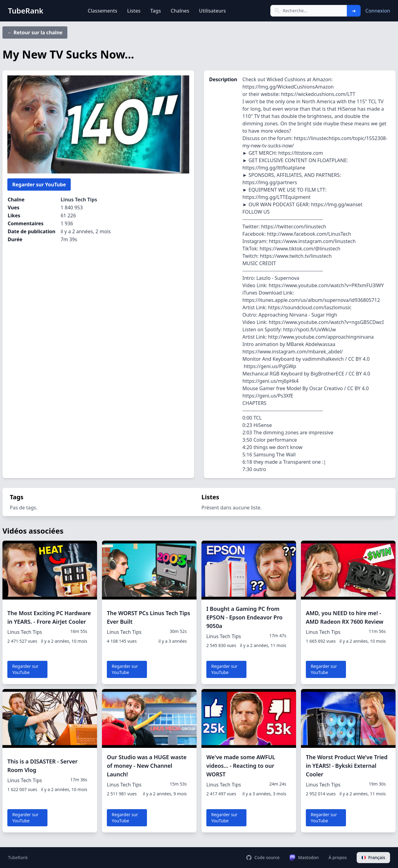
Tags (156, 11)
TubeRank (18, 857)
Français (373, 857)
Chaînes (180, 11)
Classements (102, 11)
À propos (338, 857)
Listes (134, 11)
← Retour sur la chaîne (35, 32)
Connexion (378, 11)
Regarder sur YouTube (39, 185)
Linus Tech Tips (79, 200)
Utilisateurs (212, 11)
